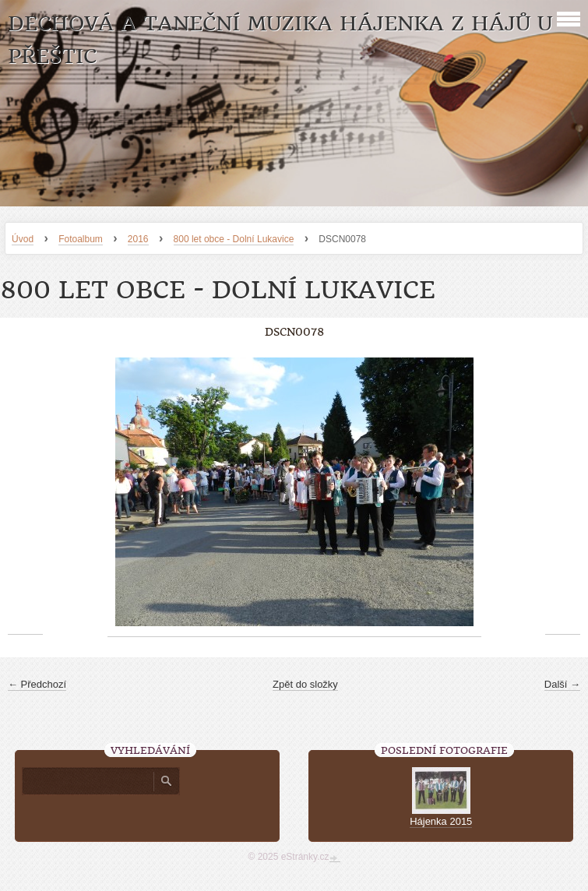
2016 (138, 239)
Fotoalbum (81, 239)
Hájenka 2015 (441, 821)
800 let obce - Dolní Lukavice (234, 239)
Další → (562, 684)
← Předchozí (37, 684)
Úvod (23, 239)
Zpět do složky (305, 684)
